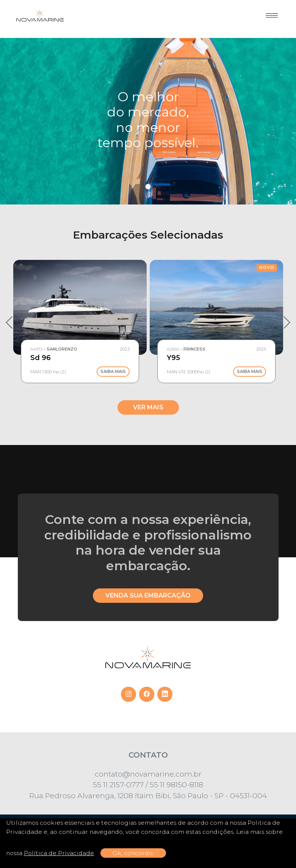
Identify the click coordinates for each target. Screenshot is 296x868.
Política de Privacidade (59, 853)
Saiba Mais (113, 371)
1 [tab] (148, 187)
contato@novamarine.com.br (148, 774)
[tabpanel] (148, 121)
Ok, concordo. (133, 853)
